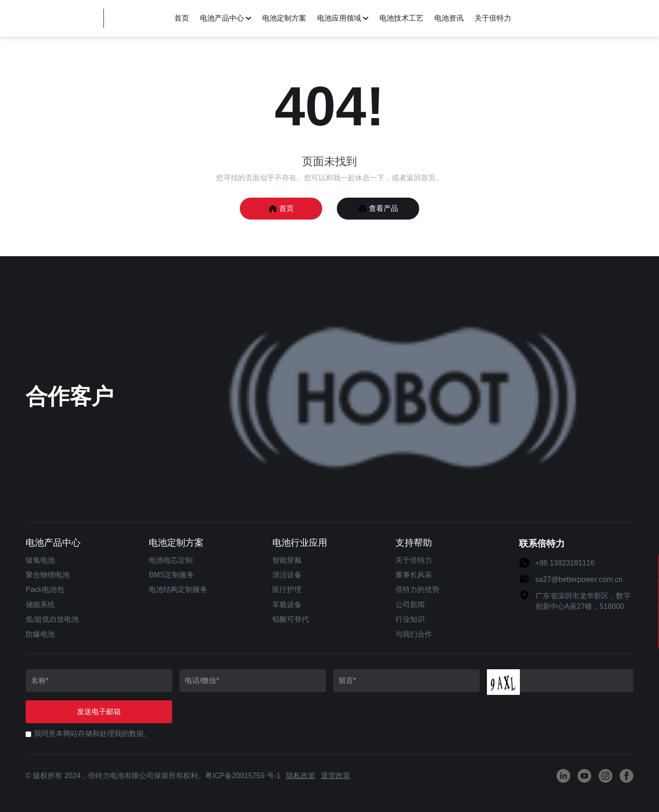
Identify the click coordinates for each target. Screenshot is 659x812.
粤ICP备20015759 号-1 (243, 776)
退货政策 (335, 776)
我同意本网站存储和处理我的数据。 (92, 734)
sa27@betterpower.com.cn (579, 579)
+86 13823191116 (565, 563)
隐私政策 (301, 776)
